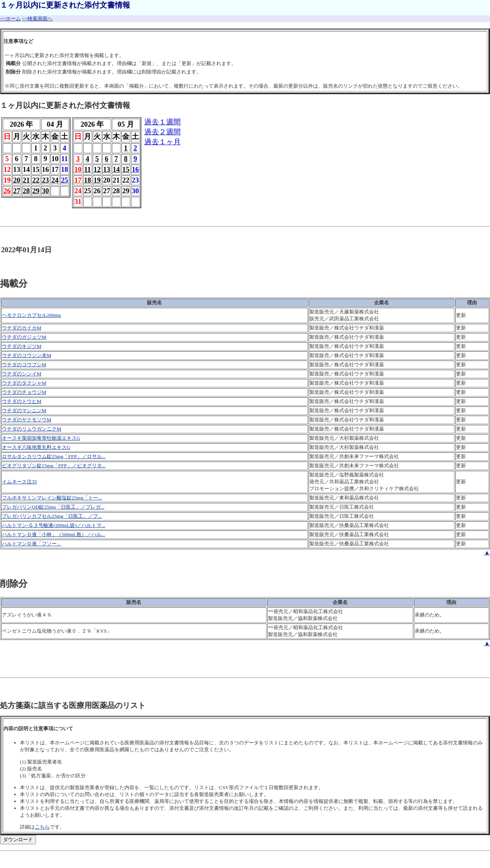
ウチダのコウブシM (24, 365)
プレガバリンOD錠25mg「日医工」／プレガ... (53, 507)
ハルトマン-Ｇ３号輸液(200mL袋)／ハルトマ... (54, 525)
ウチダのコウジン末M (27, 355)
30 (45, 191)
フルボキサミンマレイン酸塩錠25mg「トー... (52, 498)
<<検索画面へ (37, 19)
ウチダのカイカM (22, 328)
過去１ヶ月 (163, 142)
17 (78, 180)
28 (26, 191)
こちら (42, 827)
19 (97, 180)
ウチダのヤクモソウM (27, 420)
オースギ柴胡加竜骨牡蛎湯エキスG (41, 438)
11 (88, 169)
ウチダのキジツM (22, 346)
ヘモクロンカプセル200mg (31, 315)
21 (26, 180)
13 (107, 169)
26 (7, 191)
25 (65, 180)
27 (17, 191)
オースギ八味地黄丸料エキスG (36, 447)
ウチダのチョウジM (24, 392)
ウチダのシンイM (22, 374)
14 (116, 169)
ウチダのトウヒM (22, 401)
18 (87, 180)
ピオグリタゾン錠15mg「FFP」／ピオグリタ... (54, 466)
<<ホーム (10, 19)
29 (36, 191)
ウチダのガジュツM (24, 337)
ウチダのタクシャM (24, 383)
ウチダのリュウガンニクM (32, 429)
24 (55, 180)
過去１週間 (163, 122)
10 (78, 169)
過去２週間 (163, 132)
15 (126, 169)
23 (45, 180)
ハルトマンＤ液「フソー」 (32, 544)
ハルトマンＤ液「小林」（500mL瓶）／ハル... (54, 534)
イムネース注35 (19, 482)
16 (135, 169)
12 (97, 169)
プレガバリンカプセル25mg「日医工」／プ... (52, 516)
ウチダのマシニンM (24, 410)
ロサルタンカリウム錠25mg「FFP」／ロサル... (54, 456)
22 (36, 180)
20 (17, 180)
